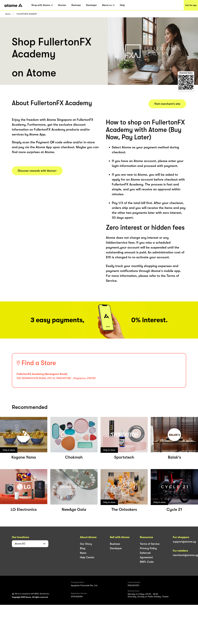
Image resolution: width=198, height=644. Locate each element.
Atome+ (62, 5)
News (83, 553)
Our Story (86, 544)
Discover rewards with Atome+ (37, 171)
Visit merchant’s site (167, 104)
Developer (91, 5)
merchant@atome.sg (185, 555)
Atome (8, 14)
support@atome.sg (184, 542)
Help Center (87, 557)
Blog (83, 548)
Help (122, 5)
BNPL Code (147, 562)
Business (76, 5)
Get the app (191, 5)
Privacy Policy (148, 548)
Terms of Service (150, 544)
